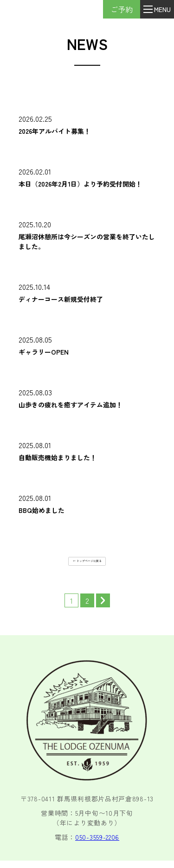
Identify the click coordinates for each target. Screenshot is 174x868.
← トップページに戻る (87, 563)
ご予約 (111, 9)
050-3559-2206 (97, 844)
